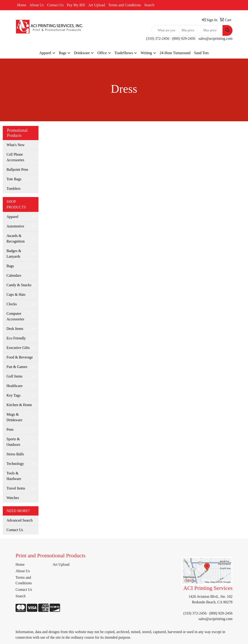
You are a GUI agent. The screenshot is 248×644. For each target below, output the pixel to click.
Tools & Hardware (14, 476)
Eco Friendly (16, 338)
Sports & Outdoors (13, 442)
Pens (10, 429)
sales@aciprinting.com (215, 38)
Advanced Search (19, 520)
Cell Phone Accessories (15, 157)
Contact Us (55, 5)
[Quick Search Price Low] (190, 30)
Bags (63, 53)
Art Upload (97, 5)
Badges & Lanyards (14, 254)
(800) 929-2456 (184, 38)
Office (102, 53)
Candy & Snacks (19, 285)
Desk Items (15, 329)
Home (22, 5)
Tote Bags (14, 179)
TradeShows (124, 53)
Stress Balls (15, 454)
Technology (15, 464)
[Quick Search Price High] (212, 30)
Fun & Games (17, 367)
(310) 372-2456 (158, 38)
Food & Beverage (20, 357)
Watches (13, 498)
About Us (37, 5)
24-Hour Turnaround (175, 53)
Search (149, 5)
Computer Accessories (15, 316)
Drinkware (82, 53)
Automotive (15, 226)
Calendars (14, 275)
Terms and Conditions (125, 5)
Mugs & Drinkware (14, 417)
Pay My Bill (76, 5)
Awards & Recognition (16, 238)
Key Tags (13, 395)
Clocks (12, 304)
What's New (16, 145)
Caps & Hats (16, 294)
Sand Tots (201, 53)
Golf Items (14, 376)
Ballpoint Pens (17, 169)
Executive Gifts (18, 348)
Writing (146, 53)
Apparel (45, 53)
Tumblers (14, 189)
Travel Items (16, 488)
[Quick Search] (165, 30)
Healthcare (14, 386)
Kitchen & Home (19, 405)
